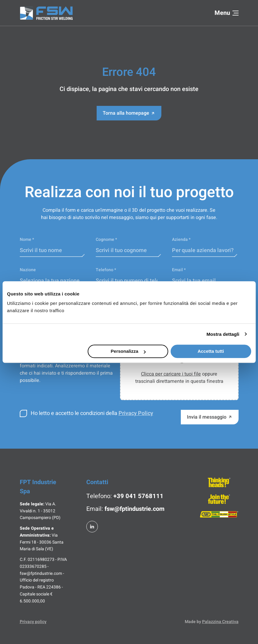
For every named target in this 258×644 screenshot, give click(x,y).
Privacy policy (33, 622)
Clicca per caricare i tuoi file (171, 374)
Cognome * (106, 239)
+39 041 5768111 (138, 496)
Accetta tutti (211, 351)
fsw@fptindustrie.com (134, 509)
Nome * (27, 239)
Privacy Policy (136, 413)
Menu (227, 13)
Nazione (28, 270)
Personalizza (128, 351)
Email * (179, 270)
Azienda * (181, 239)
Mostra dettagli (223, 334)
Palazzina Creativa (220, 622)
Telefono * (106, 270)
